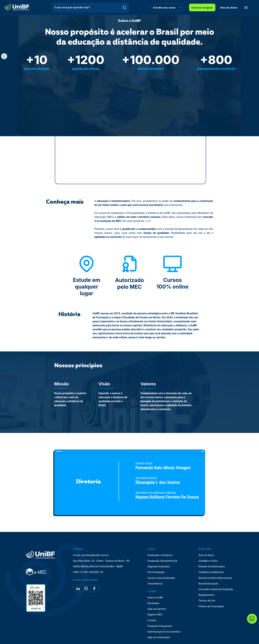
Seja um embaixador (159, 637)
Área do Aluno (229, 8)
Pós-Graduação (156, 572)
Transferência (155, 584)
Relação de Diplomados (212, 567)
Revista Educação (208, 584)
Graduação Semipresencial (162, 561)
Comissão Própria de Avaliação (216, 589)
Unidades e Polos (208, 561)
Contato (152, 620)
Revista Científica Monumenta (215, 578)
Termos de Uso (207, 601)
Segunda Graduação (159, 567)
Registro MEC (155, 615)
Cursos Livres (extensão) (161, 578)
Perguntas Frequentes (160, 626)
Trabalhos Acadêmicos (211, 572)
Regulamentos (207, 595)
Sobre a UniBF (155, 598)
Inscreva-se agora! (202, 8)
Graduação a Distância (160, 555)
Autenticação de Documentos (164, 632)
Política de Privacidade (211, 606)
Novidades (153, 603)
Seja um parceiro (157, 609)
